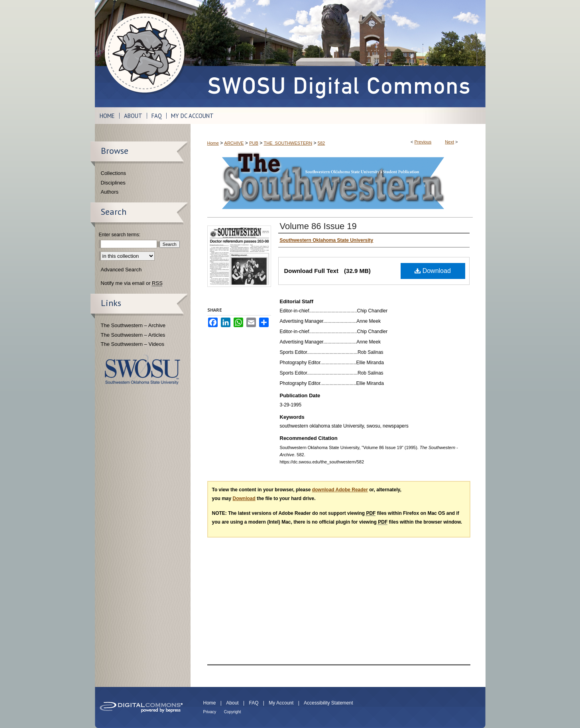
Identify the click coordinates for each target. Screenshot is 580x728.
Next (449, 142)
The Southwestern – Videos (133, 344)
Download (433, 271)
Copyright (233, 712)
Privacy (210, 712)
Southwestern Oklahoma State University (143, 370)
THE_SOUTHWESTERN (288, 143)
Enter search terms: (120, 235)
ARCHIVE (234, 143)
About (232, 703)
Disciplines (113, 183)
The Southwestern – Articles (133, 335)
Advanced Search (121, 270)
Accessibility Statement (328, 703)
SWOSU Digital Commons (338, 54)
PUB (254, 143)
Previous (423, 142)
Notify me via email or (132, 283)
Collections (114, 173)
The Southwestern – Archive (133, 325)
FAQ (254, 703)
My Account (281, 703)
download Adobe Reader (340, 490)
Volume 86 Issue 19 (318, 226)
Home (213, 143)
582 (321, 143)
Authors (110, 192)
